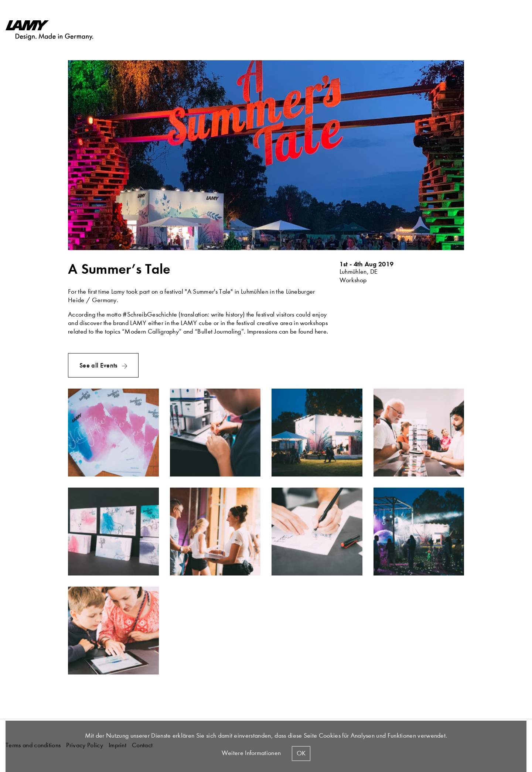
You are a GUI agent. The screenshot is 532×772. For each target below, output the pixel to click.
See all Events (99, 365)
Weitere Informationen (251, 753)
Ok (301, 753)
